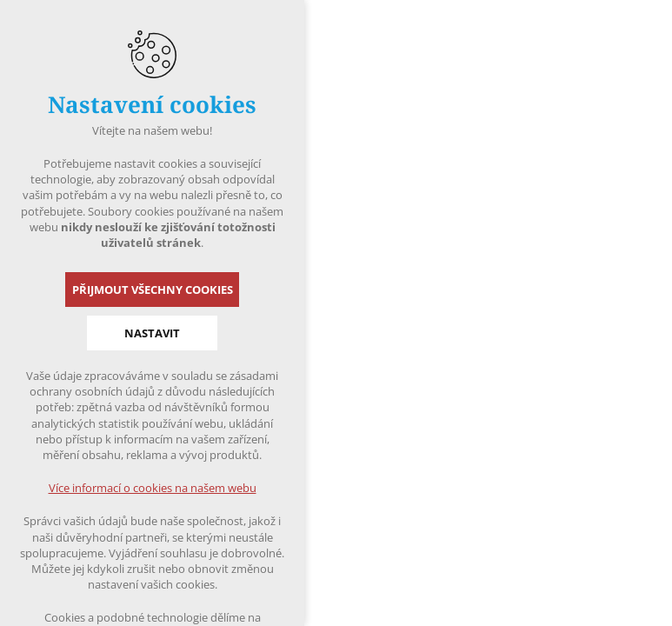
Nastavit (152, 333)
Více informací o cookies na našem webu (153, 488)
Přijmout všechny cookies (153, 290)
